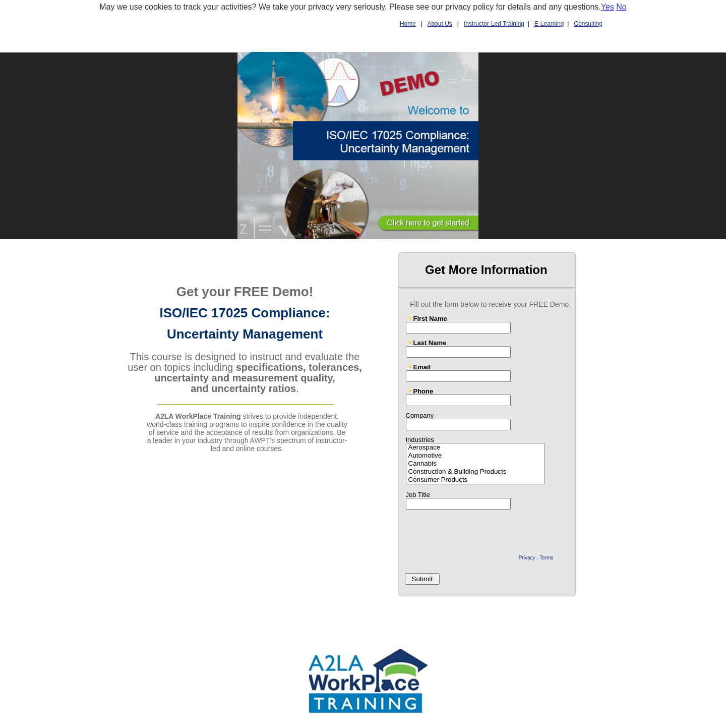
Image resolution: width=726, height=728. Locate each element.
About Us (439, 24)
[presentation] (479, 532)
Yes (608, 7)
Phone (423, 391)
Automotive (476, 456)
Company (420, 415)
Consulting (588, 24)
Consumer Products (476, 480)
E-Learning (549, 24)
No (621, 7)
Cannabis (476, 464)
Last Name (430, 343)
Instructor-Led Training (494, 24)
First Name (430, 318)
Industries (420, 439)
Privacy (527, 558)
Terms (546, 558)
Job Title (418, 494)
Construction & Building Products (476, 472)
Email (422, 367)
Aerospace (476, 447)
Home (408, 24)
